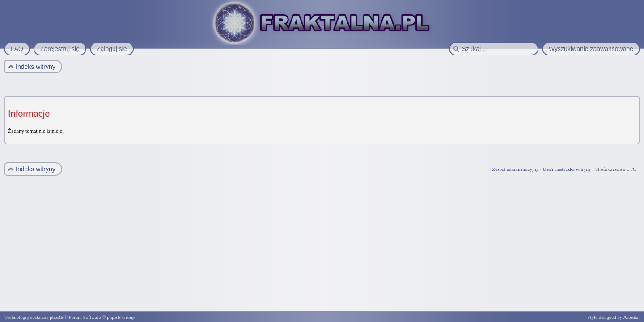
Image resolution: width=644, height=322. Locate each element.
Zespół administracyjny (516, 169)
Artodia (631, 317)
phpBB (57, 317)
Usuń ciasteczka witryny (567, 169)
